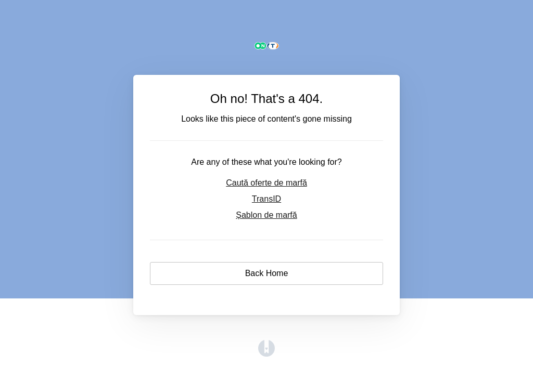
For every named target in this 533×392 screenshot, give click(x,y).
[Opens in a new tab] (266, 354)
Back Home (267, 273)
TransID (266, 199)
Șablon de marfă (266, 215)
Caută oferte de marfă (266, 183)
